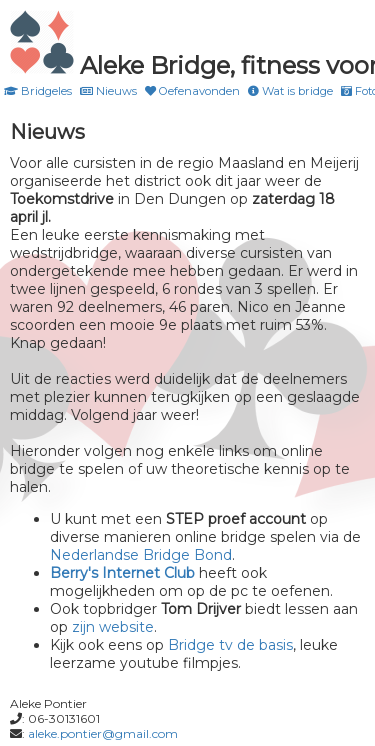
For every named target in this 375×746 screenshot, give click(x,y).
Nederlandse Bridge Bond (141, 555)
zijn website (113, 627)
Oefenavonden (192, 91)
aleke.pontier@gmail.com (103, 733)
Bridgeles (38, 91)
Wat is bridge (290, 91)
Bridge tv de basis (230, 645)
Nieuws (108, 91)
